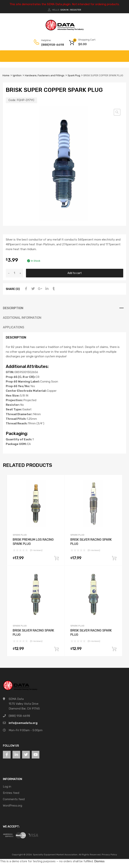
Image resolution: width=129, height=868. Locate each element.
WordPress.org (12, 806)
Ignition (17, 75)
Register (76, 10)
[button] (117, 112)
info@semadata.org (23, 723)
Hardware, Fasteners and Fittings (45, 75)
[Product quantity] (14, 273)
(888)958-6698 (51, 45)
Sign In (64, 10)
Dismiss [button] (99, 861)
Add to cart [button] (57, 558)
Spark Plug (74, 75)
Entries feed (11, 793)
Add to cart (75, 273)
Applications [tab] (14, 327)
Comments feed (14, 799)
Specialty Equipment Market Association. (55, 855)
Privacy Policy (109, 855)
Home (6, 75)
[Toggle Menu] (124, 54)
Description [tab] (13, 308)
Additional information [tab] (22, 318)
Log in (7, 787)
